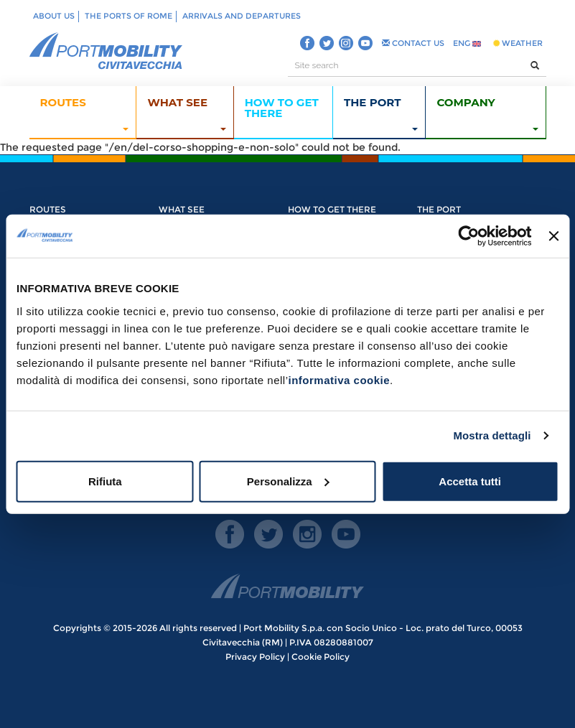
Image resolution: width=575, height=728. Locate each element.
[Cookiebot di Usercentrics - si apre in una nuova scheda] (469, 236)
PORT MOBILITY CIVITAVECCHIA (106, 52)
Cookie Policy (321, 657)
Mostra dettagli (492, 435)
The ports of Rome (128, 16)
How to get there (332, 209)
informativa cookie (340, 379)
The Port (439, 209)
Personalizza (288, 481)
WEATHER (518, 43)
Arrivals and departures (242, 16)
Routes (48, 209)
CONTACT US (413, 43)
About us (54, 16)
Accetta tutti (470, 481)
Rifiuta (105, 481)
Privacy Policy (255, 657)
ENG (467, 43)
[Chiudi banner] (553, 236)
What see (182, 209)
